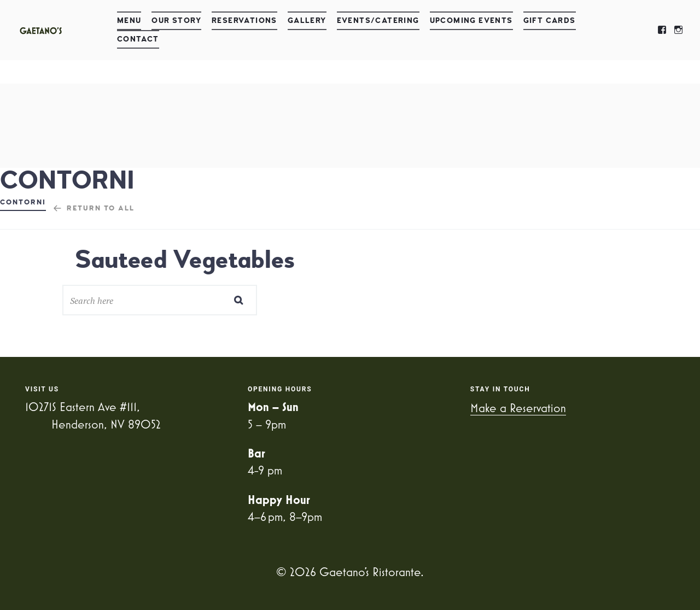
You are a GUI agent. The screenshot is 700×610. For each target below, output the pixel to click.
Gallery (307, 20)
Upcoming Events (471, 20)
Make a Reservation (518, 408)
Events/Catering (378, 20)
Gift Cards (550, 20)
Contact (138, 39)
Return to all (101, 208)
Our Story (176, 20)
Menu (129, 20)
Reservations (244, 20)
